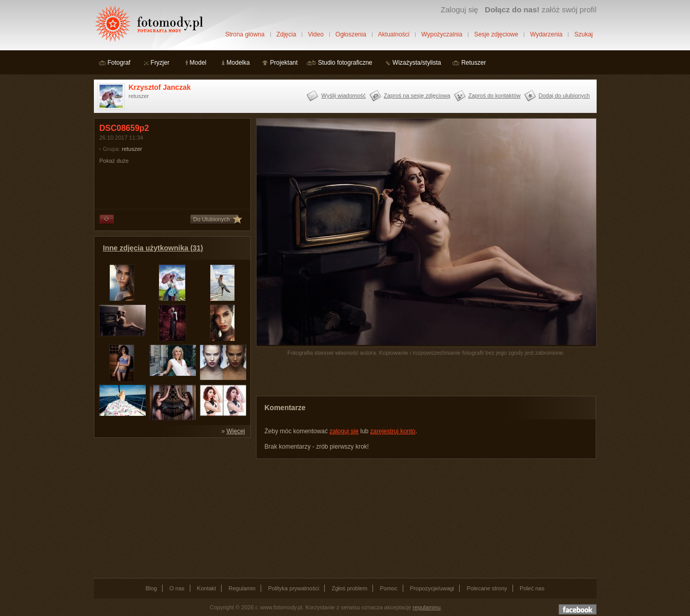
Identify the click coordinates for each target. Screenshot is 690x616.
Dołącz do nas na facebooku (578, 609)
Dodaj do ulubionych (564, 95)
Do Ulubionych (212, 219)
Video (316, 34)
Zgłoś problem (349, 588)
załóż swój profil (540, 9)
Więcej (235, 431)
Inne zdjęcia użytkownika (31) (153, 248)
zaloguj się (344, 431)
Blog (151, 588)
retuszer (132, 149)
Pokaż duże (114, 161)
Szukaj (583, 34)
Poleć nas (532, 588)
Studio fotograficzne (345, 63)
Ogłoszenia (351, 34)
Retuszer (474, 63)
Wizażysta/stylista (417, 63)
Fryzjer (160, 63)
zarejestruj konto (393, 431)
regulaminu (427, 607)
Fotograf (119, 63)
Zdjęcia (287, 34)
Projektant (284, 63)
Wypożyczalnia (442, 34)
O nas (177, 588)
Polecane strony (487, 588)
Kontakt (206, 588)
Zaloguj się (459, 9)
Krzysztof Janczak (160, 87)
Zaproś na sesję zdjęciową (417, 95)
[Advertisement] (171, 507)
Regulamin (242, 588)
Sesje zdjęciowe (496, 34)
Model (198, 63)
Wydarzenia (546, 34)
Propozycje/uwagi (432, 588)
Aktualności (394, 34)
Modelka (238, 63)
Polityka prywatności (293, 588)
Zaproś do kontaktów (495, 95)
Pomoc (389, 588)
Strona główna (245, 34)
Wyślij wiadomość (343, 95)
